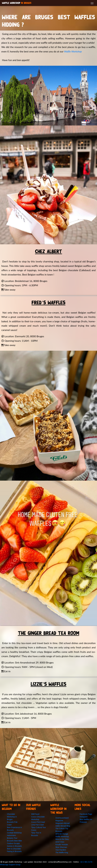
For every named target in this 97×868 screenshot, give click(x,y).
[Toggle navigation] (92, 4)
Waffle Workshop (17, 3)
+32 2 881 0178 (86, 862)
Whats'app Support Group (10, 865)
